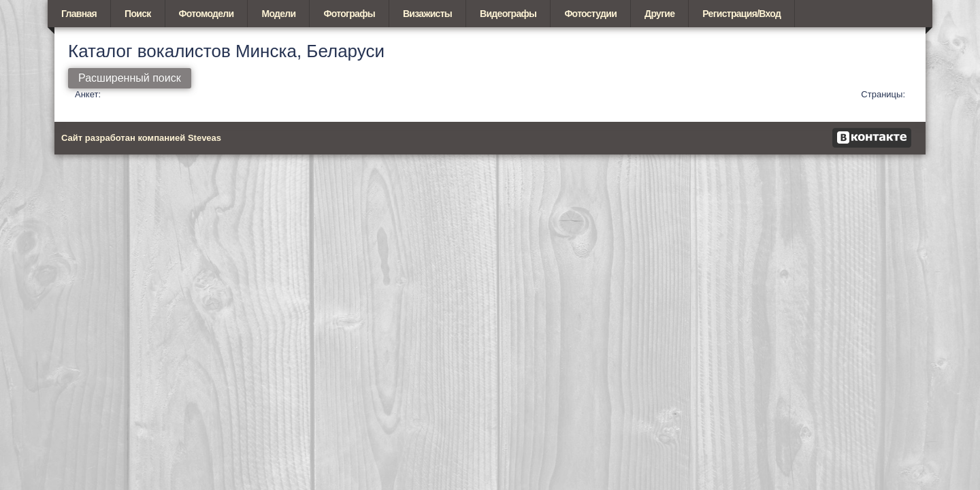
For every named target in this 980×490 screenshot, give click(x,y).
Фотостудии (590, 14)
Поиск (138, 14)
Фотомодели (207, 14)
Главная (79, 14)
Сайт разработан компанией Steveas (141, 138)
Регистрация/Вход (741, 14)
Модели (278, 14)
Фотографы (349, 14)
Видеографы (508, 14)
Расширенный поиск (130, 78)
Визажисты (427, 14)
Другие (659, 14)
